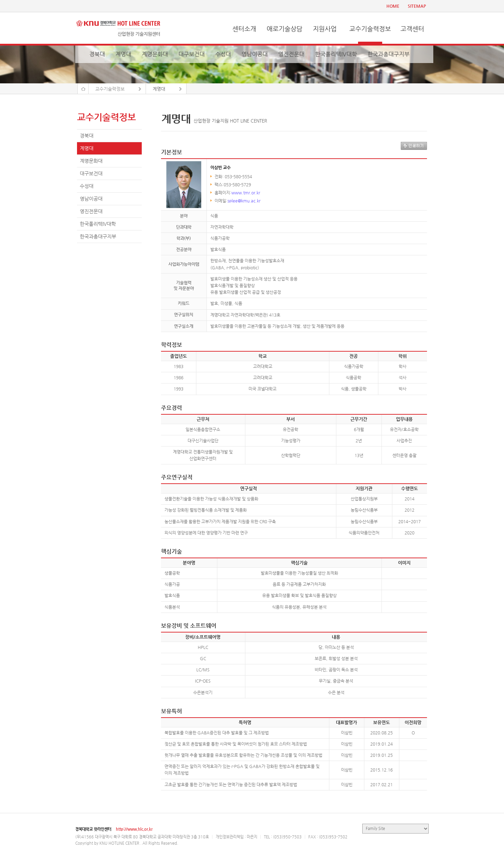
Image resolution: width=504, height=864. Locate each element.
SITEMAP (417, 6)
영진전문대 (291, 54)
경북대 (97, 54)
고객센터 (412, 29)
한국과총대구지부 (388, 54)
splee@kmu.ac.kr (244, 201)
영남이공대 (255, 54)
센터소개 (244, 29)
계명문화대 (155, 54)
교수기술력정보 (370, 29)
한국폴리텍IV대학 (336, 54)
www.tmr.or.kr (246, 193)
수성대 (223, 54)
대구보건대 (192, 54)
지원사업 (325, 29)
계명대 (123, 54)
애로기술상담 (285, 29)
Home (83, 89)
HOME (393, 6)
